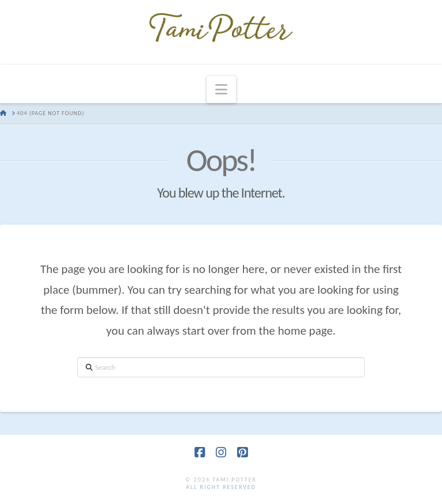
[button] (221, 90)
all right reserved (221, 487)
